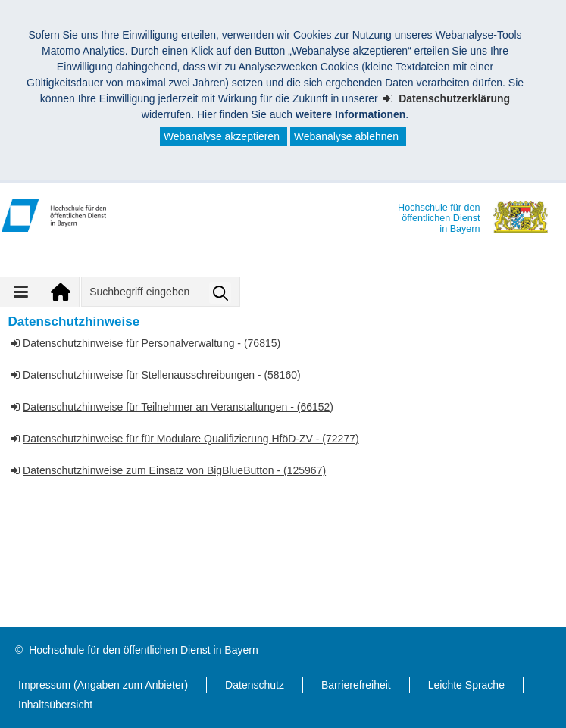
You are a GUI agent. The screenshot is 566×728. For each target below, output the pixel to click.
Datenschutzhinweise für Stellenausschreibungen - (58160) (162, 375)
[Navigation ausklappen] (21, 292)
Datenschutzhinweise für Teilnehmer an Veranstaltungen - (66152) (178, 407)
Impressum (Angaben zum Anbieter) (103, 685)
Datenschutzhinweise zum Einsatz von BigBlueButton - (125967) (174, 470)
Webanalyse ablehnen (346, 136)
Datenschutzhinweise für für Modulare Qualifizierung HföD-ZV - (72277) (191, 439)
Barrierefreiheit (356, 685)
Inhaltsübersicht (55, 705)
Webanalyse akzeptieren (222, 136)
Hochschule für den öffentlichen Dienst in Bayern (143, 650)
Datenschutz (255, 685)
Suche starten (220, 293)
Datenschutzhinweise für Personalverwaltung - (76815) (152, 343)
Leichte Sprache (466, 685)
